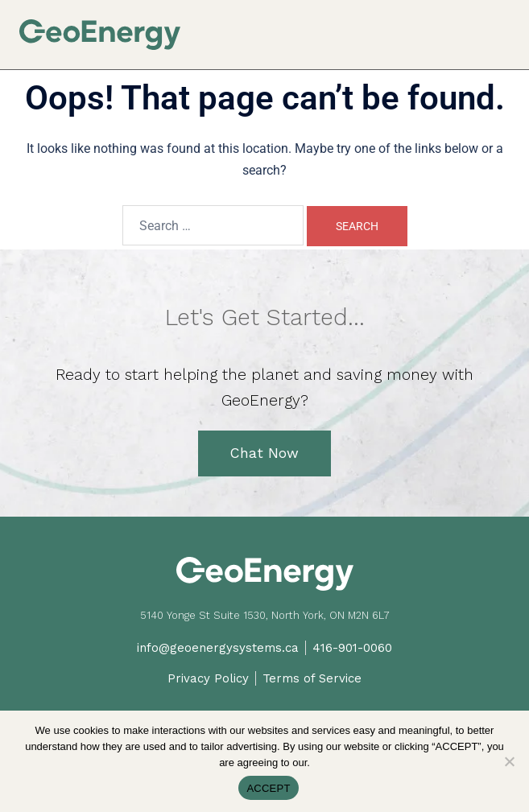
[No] (509, 761)
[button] (504, 25)
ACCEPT (268, 788)
